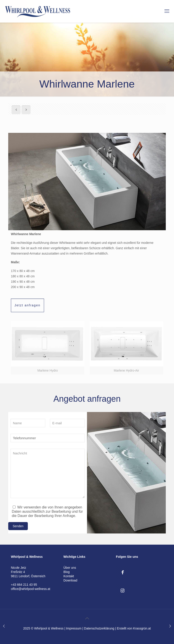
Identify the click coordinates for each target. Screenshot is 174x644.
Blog (67, 572)
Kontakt (69, 576)
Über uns (70, 568)
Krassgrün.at (142, 628)
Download (70, 580)
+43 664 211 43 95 (24, 585)
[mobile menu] (167, 11)
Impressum (74, 628)
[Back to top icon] (87, 618)
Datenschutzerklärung (99, 628)
